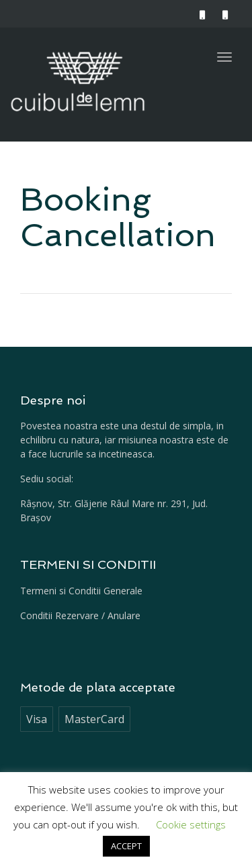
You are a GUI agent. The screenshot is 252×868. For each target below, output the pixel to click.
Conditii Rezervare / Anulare (80, 615)
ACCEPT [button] (126, 846)
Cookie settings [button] (191, 824)
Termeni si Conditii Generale (81, 591)
